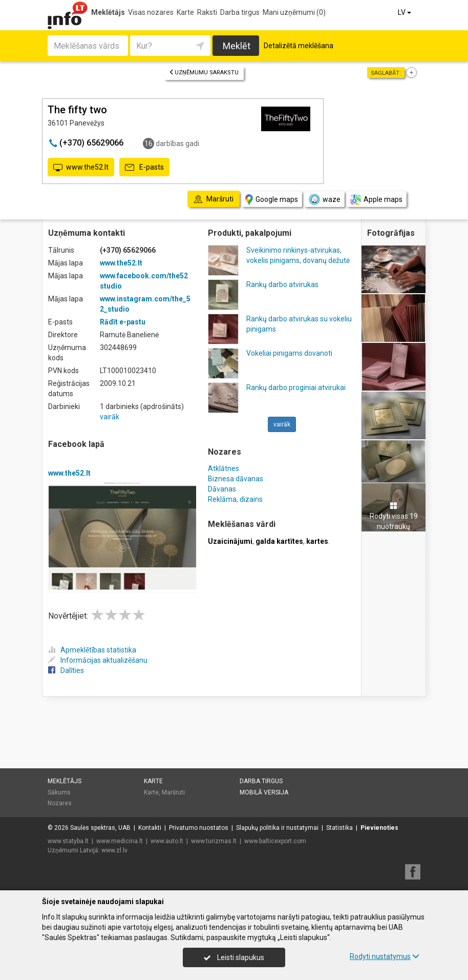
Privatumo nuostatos (199, 828)
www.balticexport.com (275, 841)
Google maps (272, 200)
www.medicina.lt (120, 841)
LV (405, 12)
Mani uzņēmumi (294, 12)
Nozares (60, 803)
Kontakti (150, 828)
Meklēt (237, 46)
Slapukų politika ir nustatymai (277, 828)
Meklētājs (108, 12)
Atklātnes (224, 468)
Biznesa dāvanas (236, 479)
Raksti (207, 12)
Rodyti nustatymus (385, 956)
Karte (185, 12)
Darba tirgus (240, 12)
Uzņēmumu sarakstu (204, 73)
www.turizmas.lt (214, 841)
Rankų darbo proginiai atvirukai (296, 387)
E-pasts (144, 168)
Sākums (59, 792)
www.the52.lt (81, 168)
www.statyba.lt (68, 841)
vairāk (110, 417)
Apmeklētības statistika (92, 650)
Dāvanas (222, 489)
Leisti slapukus (234, 957)
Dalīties (66, 670)
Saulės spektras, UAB (100, 828)
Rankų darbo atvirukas (282, 284)
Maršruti (173, 792)
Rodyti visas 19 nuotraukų (394, 516)
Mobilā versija (264, 792)
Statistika (339, 828)
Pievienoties (379, 828)
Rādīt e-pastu (123, 322)
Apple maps (376, 200)
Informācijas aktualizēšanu (98, 660)
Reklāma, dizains (235, 499)
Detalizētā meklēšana (299, 46)
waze (324, 199)
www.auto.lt (167, 841)
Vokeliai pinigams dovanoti (289, 353)
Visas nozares (151, 12)
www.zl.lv (114, 850)
